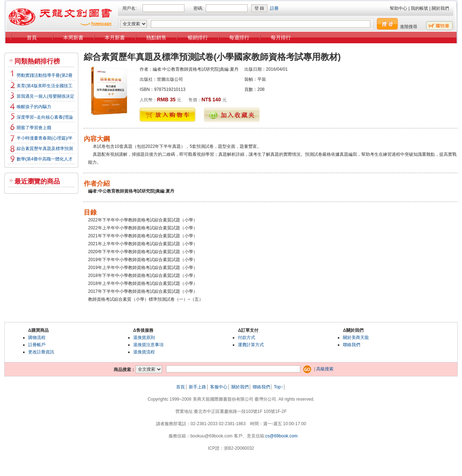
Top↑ (278, 387)
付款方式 (247, 338)
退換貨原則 (144, 338)
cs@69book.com (282, 436)
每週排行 (239, 38)
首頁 (32, 38)
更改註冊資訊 (41, 352)
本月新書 (115, 38)
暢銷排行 (198, 38)
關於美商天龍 (356, 338)
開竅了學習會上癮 (34, 128)
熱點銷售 (156, 38)
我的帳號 (419, 8)
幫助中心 (398, 8)
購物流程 (37, 338)
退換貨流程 (144, 352)
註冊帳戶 (37, 345)
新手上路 (197, 387)
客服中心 (219, 387)
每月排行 (281, 38)
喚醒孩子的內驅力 (34, 107)
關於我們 (440, 8)
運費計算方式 (251, 345)
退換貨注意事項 (148, 345)
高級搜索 (325, 369)
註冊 (274, 8)
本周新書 (73, 38)
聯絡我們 (352, 345)
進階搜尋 (409, 27)
